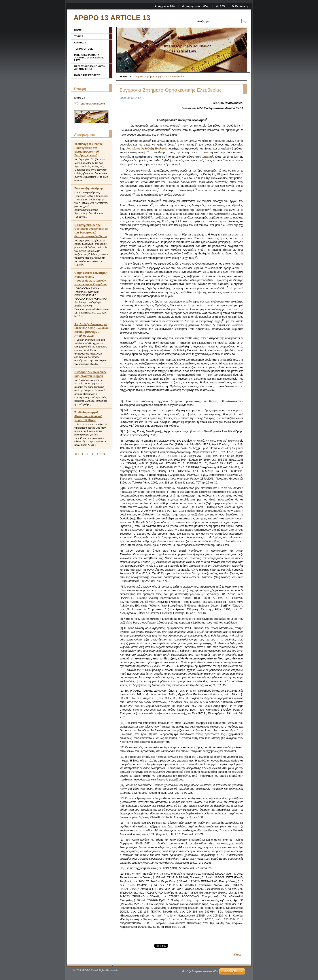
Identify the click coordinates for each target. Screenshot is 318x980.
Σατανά (207, 157)
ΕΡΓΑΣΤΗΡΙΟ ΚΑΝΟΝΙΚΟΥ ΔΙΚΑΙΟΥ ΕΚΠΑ (90, 68)
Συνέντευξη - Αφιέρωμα (89, 189)
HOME (124, 77)
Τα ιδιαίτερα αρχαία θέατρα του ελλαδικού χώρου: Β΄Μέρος (88, 416)
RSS (222, 6)
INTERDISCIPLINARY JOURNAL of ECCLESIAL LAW (89, 58)
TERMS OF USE (83, 49)
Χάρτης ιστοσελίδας (197, 6)
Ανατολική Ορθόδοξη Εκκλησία (147, 149)
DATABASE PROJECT (87, 75)
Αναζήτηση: (204, 21)
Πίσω (238, 955)
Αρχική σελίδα (167, 6)
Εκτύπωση (242, 6)
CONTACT (80, 43)
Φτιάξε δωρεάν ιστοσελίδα (200, 971)
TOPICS (79, 36)
